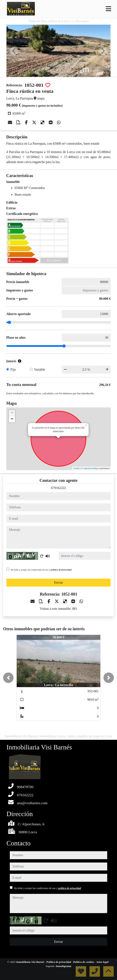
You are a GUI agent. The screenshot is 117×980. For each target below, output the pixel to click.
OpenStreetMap (91, 468)
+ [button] (12, 413)
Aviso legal (103, 962)
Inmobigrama (64, 966)
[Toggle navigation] (108, 9)
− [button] (12, 419)
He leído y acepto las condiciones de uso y (41, 570)
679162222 (59, 488)
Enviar (58, 583)
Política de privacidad (59, 962)
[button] (8, 678)
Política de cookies (84, 962)
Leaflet (76, 468)
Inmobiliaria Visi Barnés (31, 962)
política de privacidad (61, 570)
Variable (40, 369)
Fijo (13, 369)
